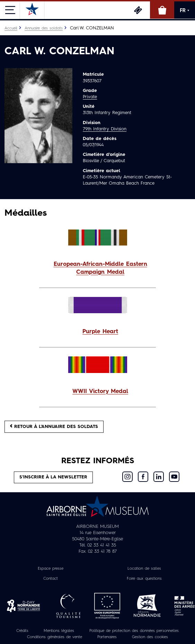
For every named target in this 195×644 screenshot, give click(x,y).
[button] (97, 269)
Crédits (22, 631)
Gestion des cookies (150, 637)
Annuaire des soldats (44, 28)
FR (185, 10)
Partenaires (107, 637)
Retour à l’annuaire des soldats (54, 426)
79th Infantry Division (105, 129)
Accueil (11, 28)
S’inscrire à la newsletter (53, 477)
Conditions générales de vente (55, 637)
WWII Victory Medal (100, 392)
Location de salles (144, 569)
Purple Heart (100, 332)
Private (90, 97)
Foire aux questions (144, 579)
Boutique (162, 10)
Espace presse (51, 569)
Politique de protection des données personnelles (134, 631)
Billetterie (138, 10)
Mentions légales (59, 631)
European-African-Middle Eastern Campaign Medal (100, 268)
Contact (51, 579)
